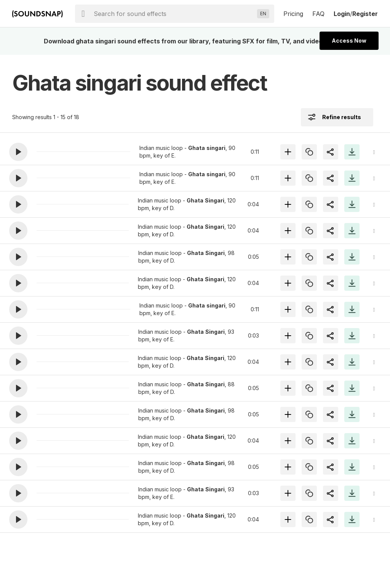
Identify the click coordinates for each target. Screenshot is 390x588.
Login (342, 14)
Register (365, 14)
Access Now (349, 41)
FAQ (318, 14)
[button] (18, 152)
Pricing (293, 14)
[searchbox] (174, 14)
